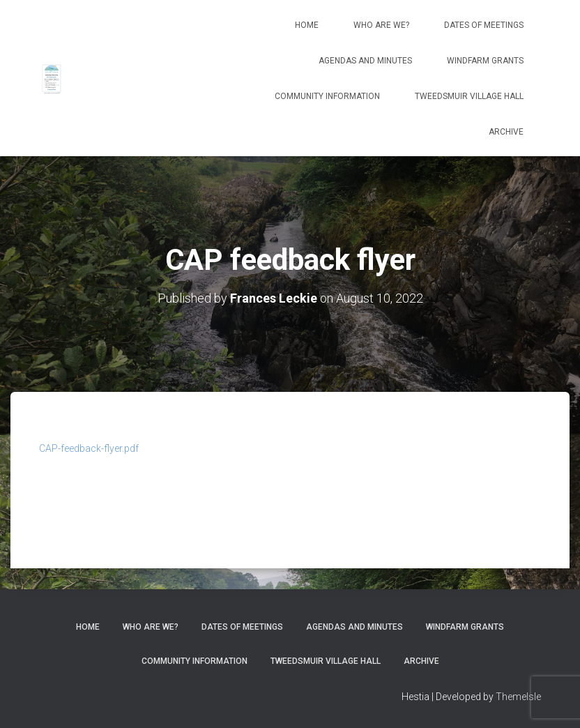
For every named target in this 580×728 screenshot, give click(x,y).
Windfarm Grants (485, 61)
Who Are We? (381, 25)
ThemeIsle (518, 697)
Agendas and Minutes (365, 61)
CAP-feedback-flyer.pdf (89, 448)
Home (307, 25)
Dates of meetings (484, 25)
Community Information (327, 96)
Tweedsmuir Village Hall (469, 96)
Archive (506, 132)
